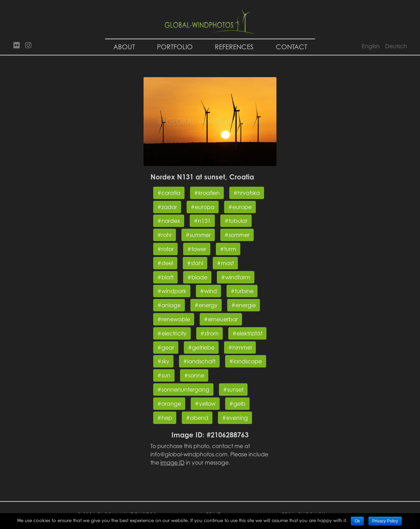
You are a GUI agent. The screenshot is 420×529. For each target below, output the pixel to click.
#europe (240, 207)
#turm (228, 249)
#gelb (237, 404)
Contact (291, 47)
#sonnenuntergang (183, 390)
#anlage (169, 305)
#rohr (165, 235)
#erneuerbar (221, 319)
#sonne (194, 375)
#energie (244, 305)
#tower (197, 249)
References (234, 47)
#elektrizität (247, 333)
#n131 (202, 221)
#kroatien (207, 193)
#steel (165, 263)
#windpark (172, 291)
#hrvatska (247, 193)
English (371, 46)
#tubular (236, 221)
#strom (209, 333)
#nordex (169, 221)
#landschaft (199, 361)
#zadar (167, 207)
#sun (164, 375)
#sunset (233, 390)
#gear (166, 348)
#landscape (246, 361)
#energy (206, 305)
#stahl (195, 263)
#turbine (242, 291)
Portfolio (175, 47)
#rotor (165, 249)
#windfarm (236, 277)
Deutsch (396, 46)
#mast (225, 263)
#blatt (165, 277)
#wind (208, 291)
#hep (165, 418)
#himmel (240, 348)
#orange (169, 404)
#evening (235, 418)
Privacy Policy (385, 521)
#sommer (237, 235)
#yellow (205, 404)
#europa (203, 207)
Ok (357, 521)
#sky (163, 361)
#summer (198, 235)
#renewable (174, 319)
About (124, 47)
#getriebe (201, 348)
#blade (197, 277)
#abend (197, 418)
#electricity (172, 333)
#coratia (169, 193)
